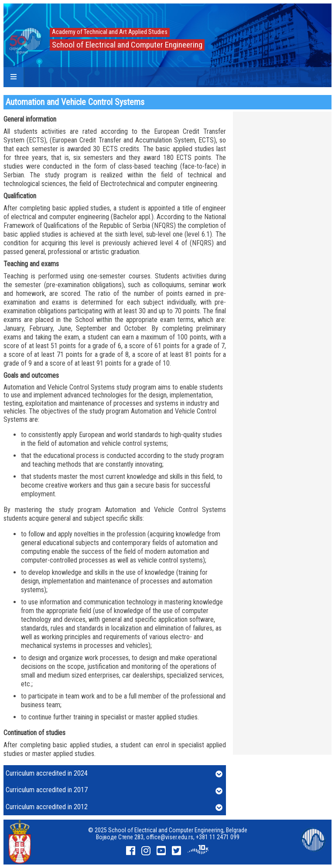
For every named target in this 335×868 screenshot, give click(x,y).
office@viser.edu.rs (170, 837)
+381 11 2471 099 (218, 837)
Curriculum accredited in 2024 (114, 774)
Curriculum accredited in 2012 (114, 807)
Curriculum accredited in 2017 (114, 790)
